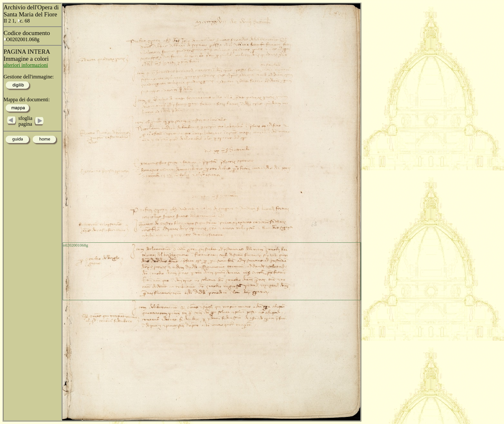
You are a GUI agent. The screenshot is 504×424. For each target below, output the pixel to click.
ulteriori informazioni (26, 65)
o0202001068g (76, 245)
